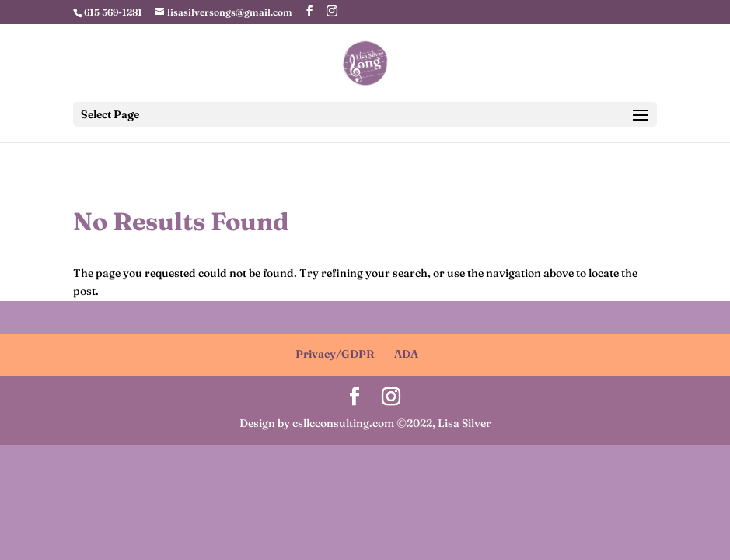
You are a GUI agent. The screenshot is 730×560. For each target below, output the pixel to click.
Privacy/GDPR (335, 354)
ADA (406, 354)
